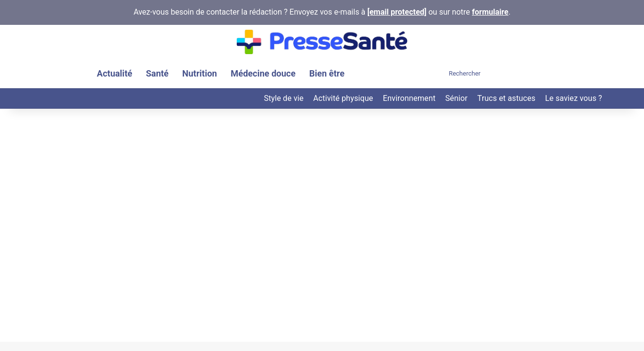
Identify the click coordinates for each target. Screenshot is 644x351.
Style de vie (284, 98)
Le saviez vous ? (574, 98)
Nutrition (199, 73)
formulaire (490, 12)
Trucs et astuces (506, 98)
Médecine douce (263, 73)
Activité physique (343, 98)
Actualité (115, 73)
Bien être (327, 73)
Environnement (409, 98)
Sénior (456, 98)
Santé (157, 73)
